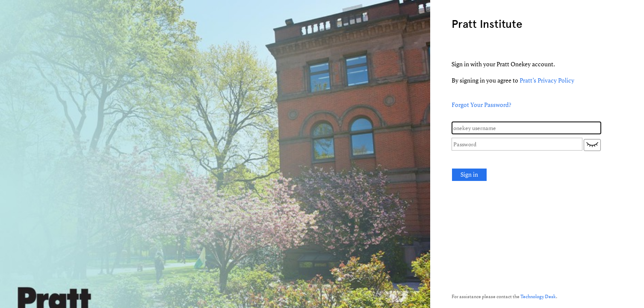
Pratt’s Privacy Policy (547, 80)
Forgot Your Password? (482, 105)
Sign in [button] (469, 174)
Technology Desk (538, 296)
